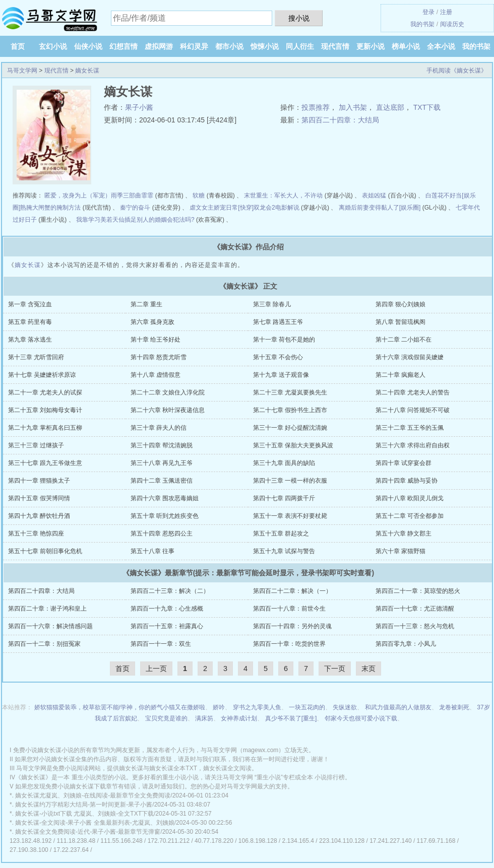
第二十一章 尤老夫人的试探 (45, 392)
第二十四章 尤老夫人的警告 (413, 392)
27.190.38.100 (29, 850)
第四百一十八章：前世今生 (289, 609)
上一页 (156, 669)
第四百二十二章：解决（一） (292, 591)
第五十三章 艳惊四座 (36, 533)
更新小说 (371, 46)
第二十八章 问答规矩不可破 (413, 410)
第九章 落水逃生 (30, 340)
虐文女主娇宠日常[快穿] (222, 208)
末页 (368, 669)
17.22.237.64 (71, 850)
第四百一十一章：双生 (161, 644)
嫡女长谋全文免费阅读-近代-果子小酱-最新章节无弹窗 (88, 832)
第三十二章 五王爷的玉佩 (410, 428)
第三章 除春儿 (272, 304)
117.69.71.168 (436, 841)
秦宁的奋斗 (135, 208)
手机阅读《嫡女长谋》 (457, 71)
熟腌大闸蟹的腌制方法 (50, 208)
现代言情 (335, 46)
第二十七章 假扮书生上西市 (290, 410)
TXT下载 (427, 107)
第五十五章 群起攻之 (281, 533)
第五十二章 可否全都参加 (410, 516)
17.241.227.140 (390, 841)
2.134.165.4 (298, 841)
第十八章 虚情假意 (156, 375)
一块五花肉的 (307, 707)
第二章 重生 (146, 304)
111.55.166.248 (121, 841)
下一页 (335, 669)
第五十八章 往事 (152, 551)
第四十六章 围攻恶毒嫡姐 (165, 498)
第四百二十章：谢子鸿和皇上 (47, 609)
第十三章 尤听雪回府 (36, 357)
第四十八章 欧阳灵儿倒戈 (410, 498)
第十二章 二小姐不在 (404, 340)
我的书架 (422, 24)
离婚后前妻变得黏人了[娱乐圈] (380, 208)
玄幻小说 (53, 46)
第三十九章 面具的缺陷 (284, 463)
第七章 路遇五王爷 (278, 322)
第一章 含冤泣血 (30, 304)
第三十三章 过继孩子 (36, 445)
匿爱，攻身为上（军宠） (78, 195)
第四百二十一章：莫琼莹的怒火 (418, 591)
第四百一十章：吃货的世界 (289, 644)
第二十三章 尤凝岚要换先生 (290, 392)
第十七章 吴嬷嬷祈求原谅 (42, 375)
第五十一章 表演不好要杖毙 (290, 516)
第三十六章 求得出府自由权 (413, 445)
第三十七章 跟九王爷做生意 (45, 463)
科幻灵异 (194, 46)
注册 (446, 12)
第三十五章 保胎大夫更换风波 (293, 445)
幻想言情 (124, 46)
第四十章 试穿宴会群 (404, 463)
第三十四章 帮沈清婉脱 (162, 445)
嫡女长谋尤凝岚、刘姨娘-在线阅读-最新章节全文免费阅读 (93, 795)
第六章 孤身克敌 (152, 322)
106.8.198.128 (258, 841)
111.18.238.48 (76, 841)
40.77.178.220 (214, 841)
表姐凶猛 (374, 195)
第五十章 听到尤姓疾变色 (165, 516)
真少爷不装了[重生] (291, 718)
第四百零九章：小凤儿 (406, 644)
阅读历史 (452, 24)
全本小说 (441, 46)
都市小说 (229, 46)
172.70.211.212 (169, 841)
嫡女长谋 (87, 71)
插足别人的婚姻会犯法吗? (160, 220)
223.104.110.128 (342, 841)
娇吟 (219, 707)
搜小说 (299, 18)
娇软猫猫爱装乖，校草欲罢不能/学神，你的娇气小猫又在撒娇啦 (120, 707)
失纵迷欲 (345, 707)
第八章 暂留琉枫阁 (400, 322)
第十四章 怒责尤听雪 (159, 357)
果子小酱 (139, 107)
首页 (18, 46)
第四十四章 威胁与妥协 (407, 481)
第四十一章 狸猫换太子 (39, 481)
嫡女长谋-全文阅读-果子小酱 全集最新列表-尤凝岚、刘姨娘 (95, 823)
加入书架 (353, 107)
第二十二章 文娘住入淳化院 (168, 392)
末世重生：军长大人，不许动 (283, 195)
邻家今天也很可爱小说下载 (361, 718)
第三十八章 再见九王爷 (162, 463)
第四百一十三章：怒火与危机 (415, 626)
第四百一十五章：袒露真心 (167, 626)
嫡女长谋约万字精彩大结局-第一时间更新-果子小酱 (84, 805)
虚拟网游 (159, 46)
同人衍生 (300, 46)
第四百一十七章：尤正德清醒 (415, 609)
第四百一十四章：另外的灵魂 (292, 626)
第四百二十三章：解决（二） (170, 591)
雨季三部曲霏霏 (132, 195)
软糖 (199, 195)
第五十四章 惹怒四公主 (162, 533)
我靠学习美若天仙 (100, 220)
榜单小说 (406, 46)
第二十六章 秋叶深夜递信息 (168, 410)
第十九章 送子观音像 (281, 375)
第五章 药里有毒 (30, 322)
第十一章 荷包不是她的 (284, 340)
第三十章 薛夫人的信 (159, 428)
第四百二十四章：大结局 (340, 120)
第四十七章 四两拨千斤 (284, 498)
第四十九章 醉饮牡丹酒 (39, 516)
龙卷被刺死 (454, 707)
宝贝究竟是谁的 (166, 718)
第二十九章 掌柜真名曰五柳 (45, 428)
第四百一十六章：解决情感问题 (50, 626)
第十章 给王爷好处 (156, 340)
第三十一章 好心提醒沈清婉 (290, 428)
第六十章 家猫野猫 (400, 551)
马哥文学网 (22, 71)
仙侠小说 (88, 46)
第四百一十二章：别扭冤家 (44, 644)
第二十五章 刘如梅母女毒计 (45, 410)
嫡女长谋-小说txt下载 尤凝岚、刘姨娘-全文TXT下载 (84, 814)
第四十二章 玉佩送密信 (162, 481)
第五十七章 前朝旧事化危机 (45, 551)
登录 (428, 12)
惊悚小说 (265, 46)
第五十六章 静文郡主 (404, 533)
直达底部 (390, 107)
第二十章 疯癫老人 (400, 375)
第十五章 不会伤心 (278, 357)
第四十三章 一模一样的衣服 (290, 481)
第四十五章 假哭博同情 (39, 498)
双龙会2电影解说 (276, 208)
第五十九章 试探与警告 (284, 551)
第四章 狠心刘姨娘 (400, 304)
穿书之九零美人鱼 (257, 707)
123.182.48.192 (30, 841)
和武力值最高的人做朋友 (398, 707)
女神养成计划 (239, 718)
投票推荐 (316, 107)
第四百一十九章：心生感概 (167, 609)
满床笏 (204, 718)
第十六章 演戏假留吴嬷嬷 (410, 357)
